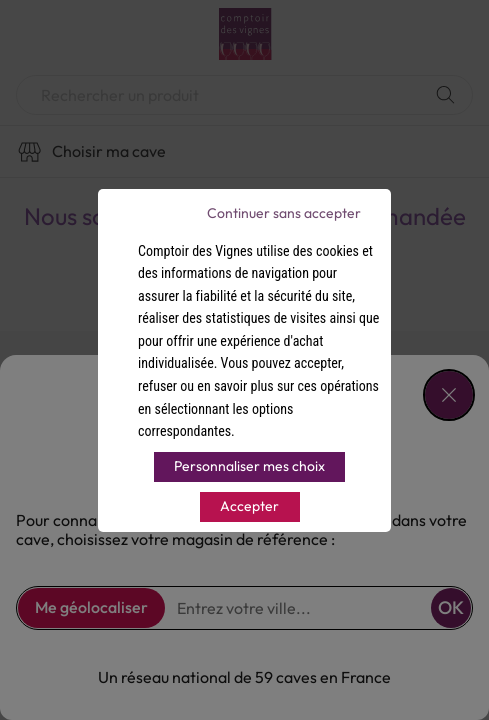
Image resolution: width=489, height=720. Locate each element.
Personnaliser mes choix (249, 466)
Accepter (249, 506)
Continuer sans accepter (284, 213)
